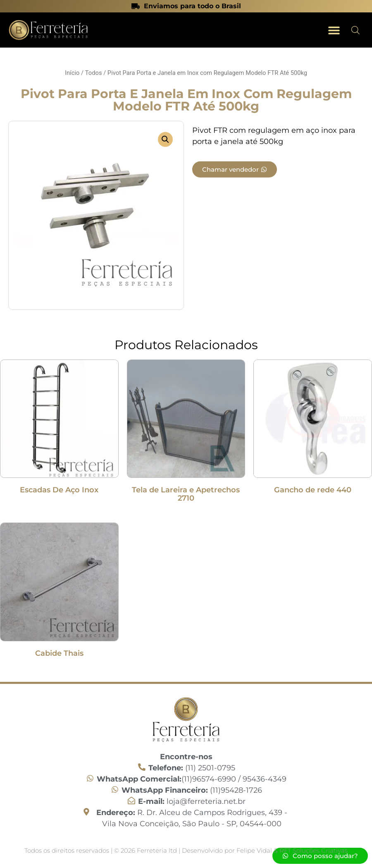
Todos (94, 73)
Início (72, 73)
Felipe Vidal (255, 850)
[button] (334, 30)
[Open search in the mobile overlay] (355, 30)
